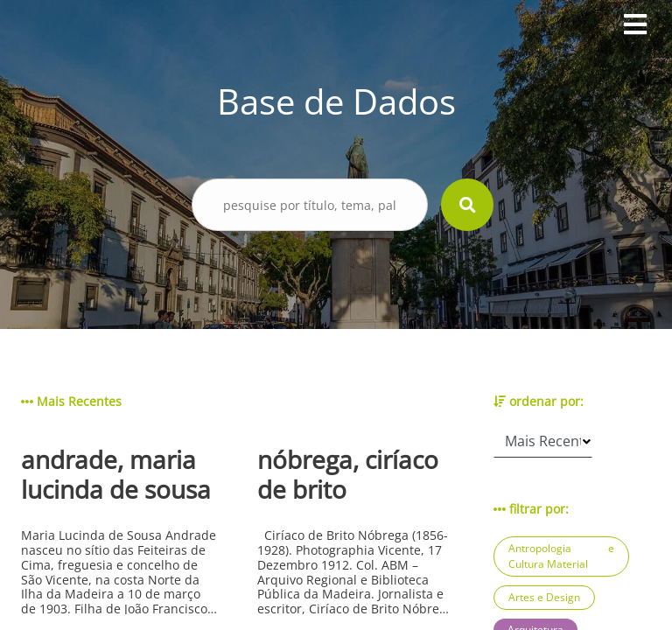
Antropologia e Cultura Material (561, 556)
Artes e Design (544, 597)
